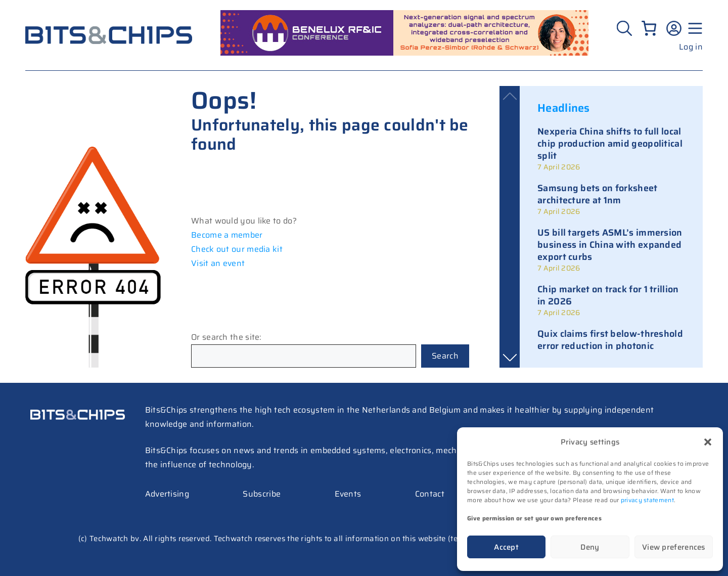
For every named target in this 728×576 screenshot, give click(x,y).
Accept (506, 547)
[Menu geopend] (694, 28)
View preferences (674, 547)
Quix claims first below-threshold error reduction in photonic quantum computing (610, 346)
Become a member (227, 235)
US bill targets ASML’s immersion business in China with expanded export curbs (610, 245)
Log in (691, 47)
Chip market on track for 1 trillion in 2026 (608, 295)
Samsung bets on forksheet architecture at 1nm (598, 194)
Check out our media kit (237, 249)
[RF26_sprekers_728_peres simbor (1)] (404, 53)
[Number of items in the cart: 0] (649, 28)
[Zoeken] (626, 28)
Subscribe (262, 494)
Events (348, 494)
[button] (708, 442)
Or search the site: (226, 337)
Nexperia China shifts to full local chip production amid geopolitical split (610, 144)
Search (445, 356)
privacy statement (647, 500)
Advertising (167, 494)
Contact (430, 494)
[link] (611, 149)
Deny (590, 547)
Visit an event (218, 263)
